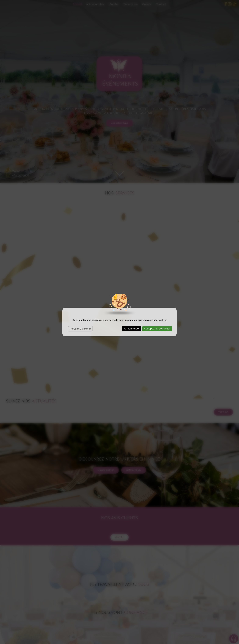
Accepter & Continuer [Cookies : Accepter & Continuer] (157, 329)
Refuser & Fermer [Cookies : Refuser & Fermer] (80, 329)
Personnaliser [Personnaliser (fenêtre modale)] (132, 329)
